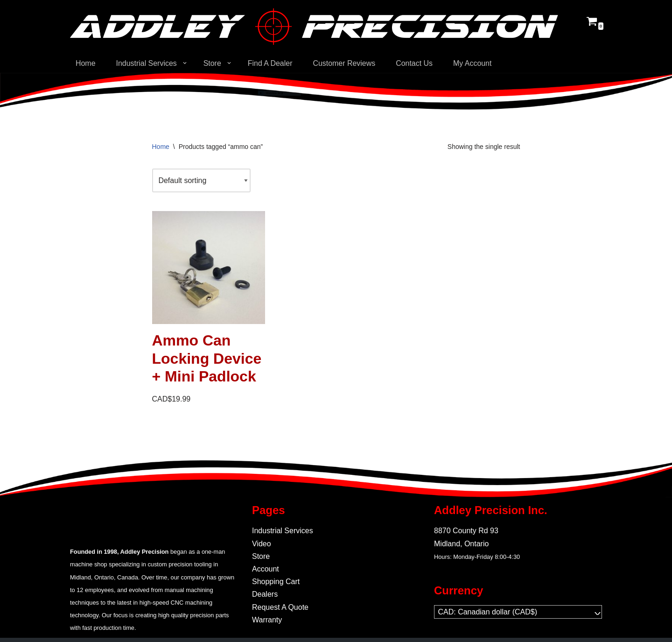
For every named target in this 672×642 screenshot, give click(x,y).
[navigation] (518, 612)
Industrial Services (283, 531)
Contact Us (415, 63)
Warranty (267, 620)
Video (262, 544)
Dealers (265, 595)
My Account (473, 63)
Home (86, 63)
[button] (185, 63)
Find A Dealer (271, 63)
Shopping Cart (276, 582)
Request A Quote (280, 607)
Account (266, 569)
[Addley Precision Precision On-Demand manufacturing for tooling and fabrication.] (314, 27)
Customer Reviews (345, 63)
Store (261, 556)
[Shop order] (202, 180)
